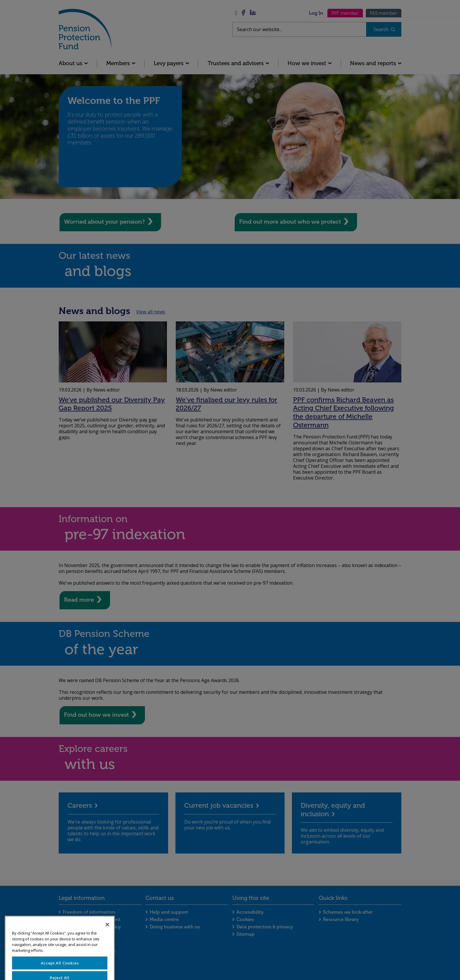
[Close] (107, 944)
